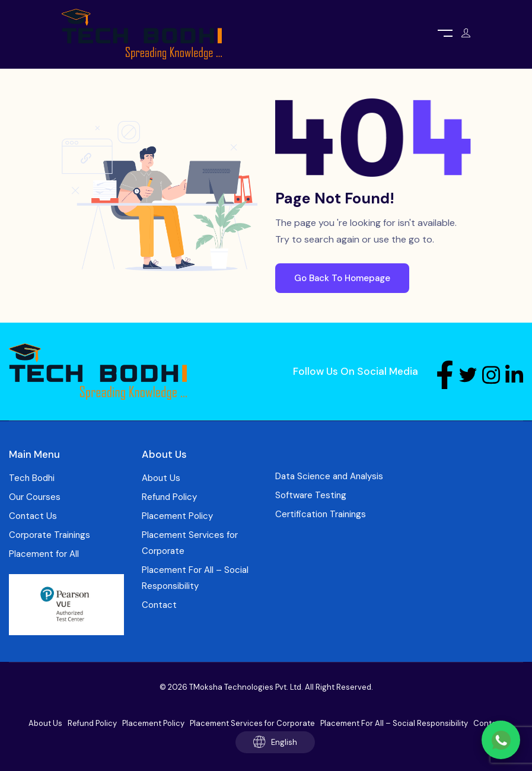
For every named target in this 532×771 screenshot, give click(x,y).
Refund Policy (169, 497)
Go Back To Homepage (342, 278)
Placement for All (44, 554)
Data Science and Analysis (329, 476)
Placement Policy (177, 516)
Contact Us (33, 516)
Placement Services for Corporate (190, 543)
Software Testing (311, 495)
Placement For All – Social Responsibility (195, 578)
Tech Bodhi (32, 478)
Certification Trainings (321, 514)
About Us (161, 478)
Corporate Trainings (50, 535)
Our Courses (35, 497)
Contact (159, 605)
